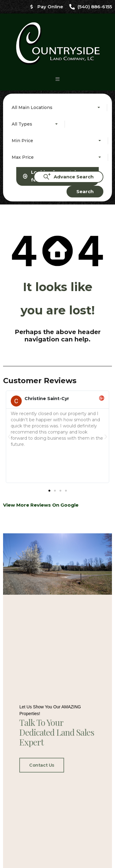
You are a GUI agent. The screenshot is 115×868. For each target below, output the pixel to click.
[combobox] (57, 107)
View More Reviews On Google (41, 234)
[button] (57, 79)
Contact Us (42, 545)
